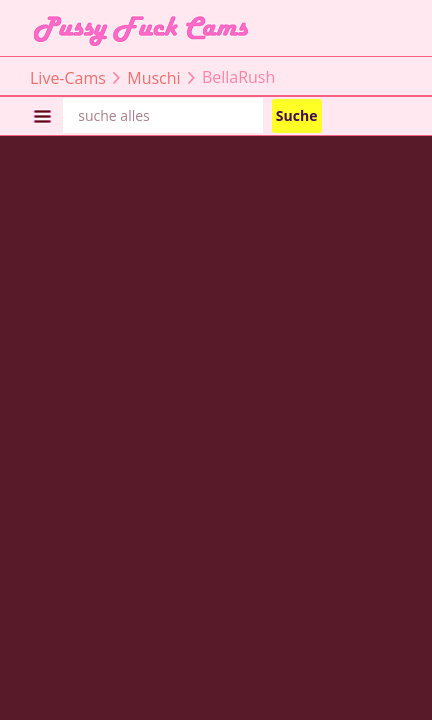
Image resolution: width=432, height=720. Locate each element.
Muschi (153, 77)
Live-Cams (68, 77)
